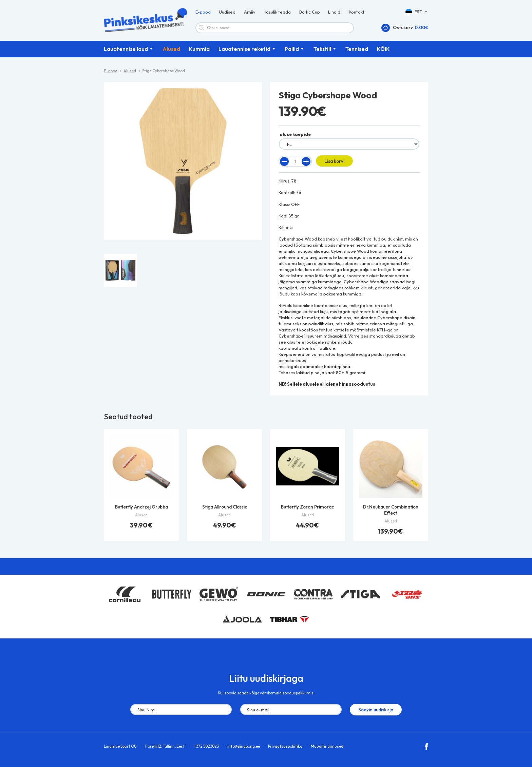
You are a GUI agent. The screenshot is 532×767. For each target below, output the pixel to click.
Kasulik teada (277, 12)
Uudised (227, 12)
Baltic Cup (310, 12)
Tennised (357, 50)
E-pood (203, 12)
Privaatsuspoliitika (285, 747)
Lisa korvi (334, 162)
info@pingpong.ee (244, 747)
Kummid (199, 50)
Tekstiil (322, 50)
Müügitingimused (327, 747)
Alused (171, 50)
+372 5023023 (206, 747)
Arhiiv (250, 12)
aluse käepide (295, 135)
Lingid (334, 12)
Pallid (292, 50)
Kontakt (357, 12)
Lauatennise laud (126, 50)
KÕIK (383, 50)
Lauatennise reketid (244, 50)
